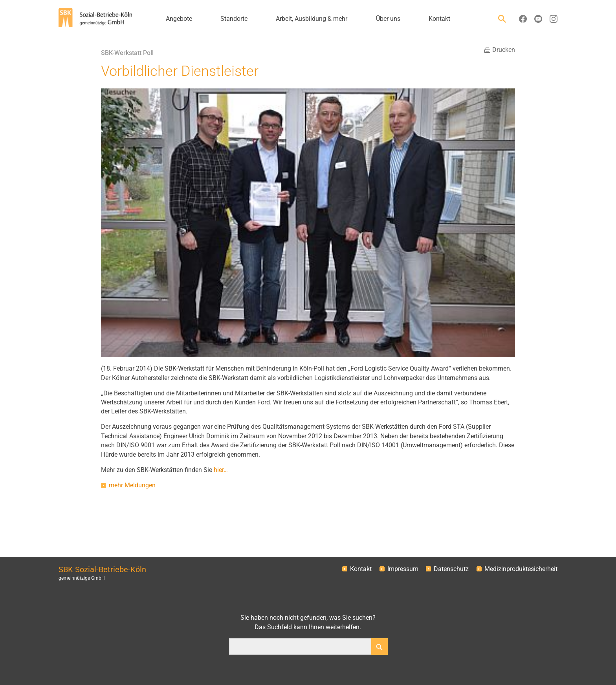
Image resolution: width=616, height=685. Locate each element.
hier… (221, 470)
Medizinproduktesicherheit (521, 569)
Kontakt (361, 569)
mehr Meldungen (132, 485)
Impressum (403, 569)
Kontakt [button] (439, 19)
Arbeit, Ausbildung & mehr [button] (312, 19)
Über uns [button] (388, 19)
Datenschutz (451, 569)
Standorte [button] (234, 19)
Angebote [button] (179, 19)
